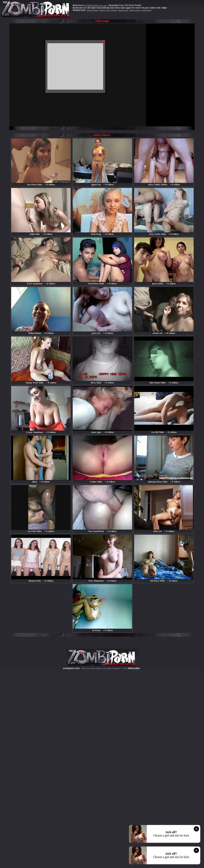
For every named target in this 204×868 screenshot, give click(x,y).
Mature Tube (92, 10)
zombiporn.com (71, 668)
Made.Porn (123, 10)
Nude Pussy (147, 10)
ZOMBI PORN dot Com (96, 5)
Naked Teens (135, 10)
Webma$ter (134, 668)
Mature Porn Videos (108, 10)
